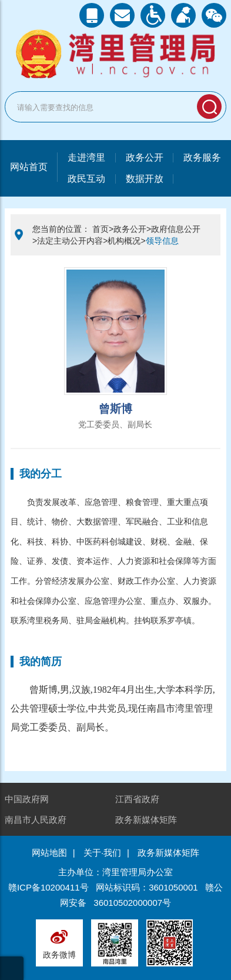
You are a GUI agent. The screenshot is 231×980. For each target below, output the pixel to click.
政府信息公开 (176, 229)
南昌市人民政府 (36, 820)
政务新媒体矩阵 (146, 820)
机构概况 (124, 241)
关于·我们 (102, 853)
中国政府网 (27, 799)
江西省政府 (137, 799)
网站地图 (49, 853)
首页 (101, 229)
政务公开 (130, 229)
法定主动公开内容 (70, 241)
